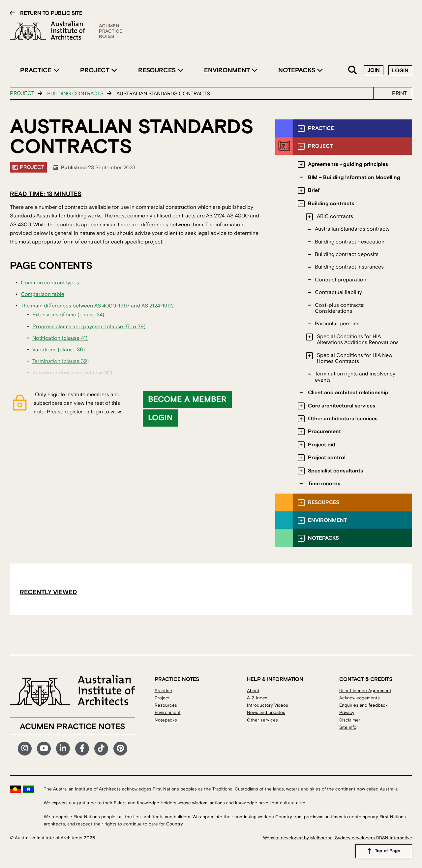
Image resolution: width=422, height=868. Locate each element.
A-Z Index (257, 698)
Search (353, 70)
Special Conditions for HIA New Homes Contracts (355, 358)
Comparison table (43, 294)
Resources (158, 70)
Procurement (324, 432)
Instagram (25, 749)
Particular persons (337, 324)
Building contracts (75, 94)
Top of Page (388, 851)
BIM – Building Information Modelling (354, 177)
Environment (228, 70)
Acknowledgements (360, 698)
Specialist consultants (335, 471)
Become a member (187, 400)
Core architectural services (342, 406)
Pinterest (120, 749)
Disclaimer (350, 720)
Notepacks (298, 70)
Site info (348, 727)
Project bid (322, 445)
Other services (262, 720)
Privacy (347, 712)
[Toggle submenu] (301, 129)
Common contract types (50, 283)
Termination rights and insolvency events (355, 377)
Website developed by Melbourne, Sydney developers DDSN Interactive (338, 838)
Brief (314, 190)
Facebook (82, 749)
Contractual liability (338, 292)
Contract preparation (341, 280)
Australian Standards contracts (352, 229)
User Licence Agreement (365, 691)
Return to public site (51, 13)
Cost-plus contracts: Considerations (340, 308)
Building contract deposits (347, 254)
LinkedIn (63, 749)
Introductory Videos (268, 705)
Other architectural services (343, 419)
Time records (324, 484)
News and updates (266, 712)
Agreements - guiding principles (348, 164)
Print (399, 93)
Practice (37, 70)
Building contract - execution (350, 242)
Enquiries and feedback (363, 705)
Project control (327, 458)
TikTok (101, 749)
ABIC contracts (335, 216)
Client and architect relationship (348, 393)
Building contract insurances (349, 267)
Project (96, 70)
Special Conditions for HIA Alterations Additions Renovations (358, 339)
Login (400, 71)
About (253, 691)
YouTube (44, 749)
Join (374, 70)
